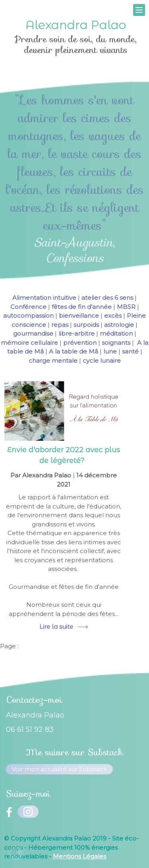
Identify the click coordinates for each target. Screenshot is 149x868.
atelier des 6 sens (107, 298)
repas (60, 325)
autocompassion (28, 316)
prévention (80, 343)
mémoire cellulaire (29, 343)
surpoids (86, 325)
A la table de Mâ (74, 351)
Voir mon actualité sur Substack (59, 769)
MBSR (126, 307)
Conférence (28, 307)
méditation (116, 333)
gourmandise (33, 333)
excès (113, 316)
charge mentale (53, 361)
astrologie (119, 325)
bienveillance (79, 316)
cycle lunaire (102, 361)
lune (110, 351)
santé (130, 351)
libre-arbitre (76, 333)
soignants (116, 343)
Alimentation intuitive (44, 298)
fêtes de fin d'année (82, 307)
